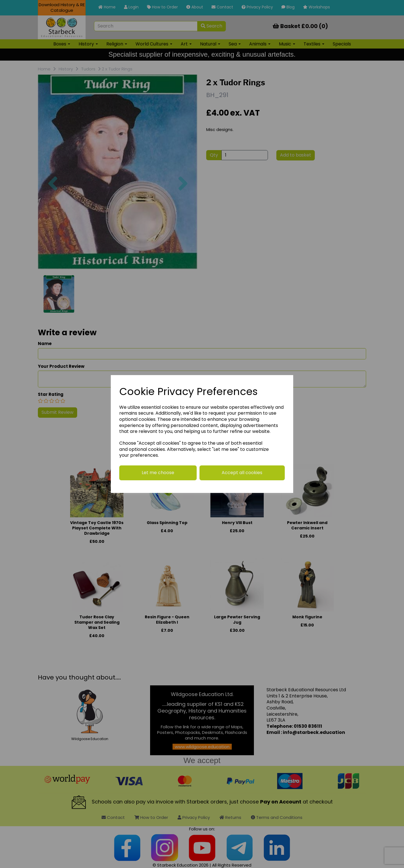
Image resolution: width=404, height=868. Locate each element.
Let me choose (158, 473)
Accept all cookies (242, 473)
